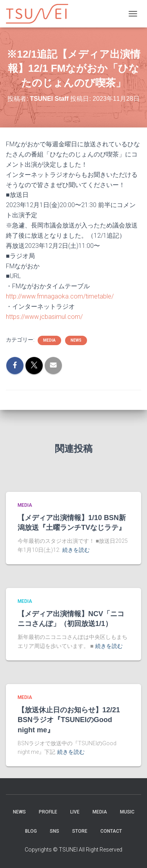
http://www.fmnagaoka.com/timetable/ (60, 296)
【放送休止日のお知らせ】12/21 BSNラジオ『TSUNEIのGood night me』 (69, 720)
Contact (111, 831)
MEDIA (49, 340)
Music (127, 812)
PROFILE (48, 812)
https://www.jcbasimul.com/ (44, 317)
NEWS (76, 340)
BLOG (31, 831)
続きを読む (76, 550)
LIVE (75, 812)
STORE (80, 831)
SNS (54, 831)
